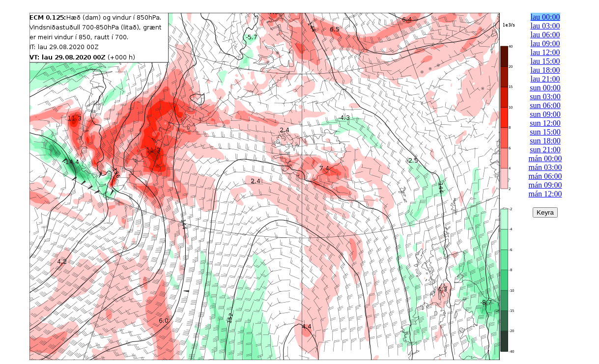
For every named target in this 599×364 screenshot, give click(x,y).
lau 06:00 (545, 35)
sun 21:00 (545, 150)
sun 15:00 (545, 132)
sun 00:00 (545, 88)
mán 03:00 (545, 167)
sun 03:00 (545, 97)
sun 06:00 (545, 105)
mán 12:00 (545, 194)
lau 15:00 (545, 61)
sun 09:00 (545, 114)
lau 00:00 (545, 17)
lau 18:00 (545, 70)
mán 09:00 (545, 185)
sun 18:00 (545, 141)
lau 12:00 (545, 52)
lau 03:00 (545, 26)
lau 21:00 (545, 79)
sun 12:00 (545, 123)
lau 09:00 (545, 43)
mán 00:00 (545, 158)
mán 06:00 (545, 176)
